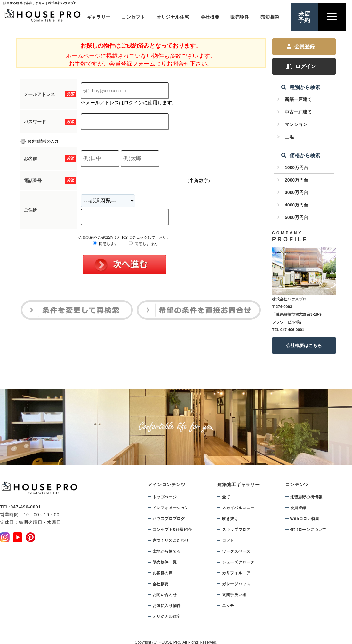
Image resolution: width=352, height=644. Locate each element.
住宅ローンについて (308, 530)
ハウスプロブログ (169, 519)
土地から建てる (167, 551)
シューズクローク (238, 562)
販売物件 (240, 17)
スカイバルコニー (238, 508)
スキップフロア (236, 530)
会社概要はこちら (304, 345)
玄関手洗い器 (234, 595)
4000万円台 (296, 205)
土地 (289, 137)
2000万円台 (296, 180)
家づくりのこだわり (171, 540)
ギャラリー (99, 17)
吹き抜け (230, 519)
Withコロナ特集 (305, 519)
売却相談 (270, 17)
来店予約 (304, 17)
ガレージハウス (236, 584)
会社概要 (210, 17)
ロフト (228, 540)
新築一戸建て (298, 99)
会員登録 (301, 47)
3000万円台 (296, 192)
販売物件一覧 (165, 562)
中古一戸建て (298, 112)
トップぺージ (165, 497)
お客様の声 (163, 573)
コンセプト (133, 17)
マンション (296, 124)
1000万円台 (296, 167)
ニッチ (228, 606)
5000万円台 (296, 217)
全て (226, 497)
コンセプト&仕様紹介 (172, 530)
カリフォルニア (236, 573)
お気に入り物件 (167, 606)
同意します (105, 244)
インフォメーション (171, 508)
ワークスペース (236, 551)
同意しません (143, 244)
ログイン (301, 66)
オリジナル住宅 (173, 17)
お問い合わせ (165, 595)
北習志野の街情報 (306, 497)
